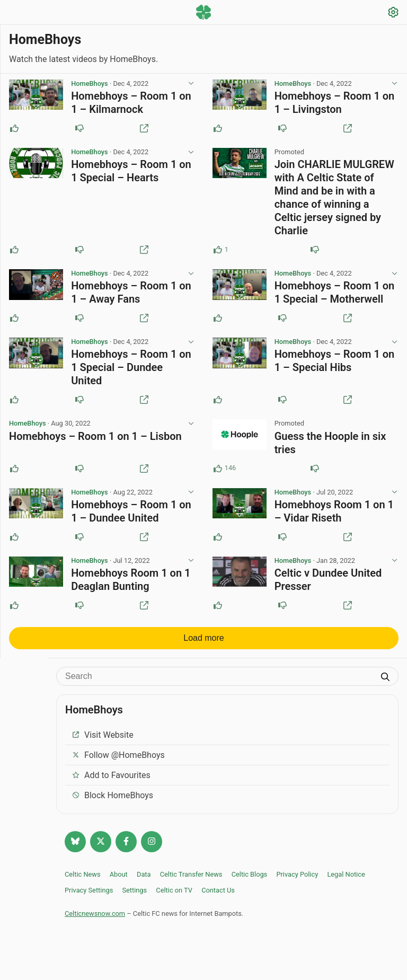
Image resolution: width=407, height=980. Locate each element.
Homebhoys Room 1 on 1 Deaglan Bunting (131, 583)
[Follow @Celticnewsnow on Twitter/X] (101, 845)
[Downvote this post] (79, 129)
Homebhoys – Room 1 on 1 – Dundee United (131, 514)
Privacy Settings (89, 894)
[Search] (219, 680)
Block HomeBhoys (112, 799)
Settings (134, 894)
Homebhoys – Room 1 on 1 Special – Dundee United (131, 369)
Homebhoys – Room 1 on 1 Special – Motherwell (334, 294)
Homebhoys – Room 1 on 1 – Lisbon (95, 439)
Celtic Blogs (250, 878)
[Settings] (393, 14)
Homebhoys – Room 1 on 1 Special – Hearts (131, 172)
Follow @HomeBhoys (118, 759)
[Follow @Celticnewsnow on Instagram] (152, 845)
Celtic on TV (174, 894)
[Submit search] (385, 682)
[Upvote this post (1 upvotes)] (218, 251)
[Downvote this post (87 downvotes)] (315, 471)
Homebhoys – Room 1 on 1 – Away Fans (131, 294)
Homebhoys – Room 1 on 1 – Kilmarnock (131, 103)
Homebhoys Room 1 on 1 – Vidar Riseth (334, 514)
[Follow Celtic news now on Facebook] (126, 845)
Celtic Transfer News (191, 878)
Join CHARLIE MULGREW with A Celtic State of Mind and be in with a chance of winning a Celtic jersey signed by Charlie (334, 198)
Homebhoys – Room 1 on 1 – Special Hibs (334, 363)
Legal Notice (346, 878)
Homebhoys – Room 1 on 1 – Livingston (334, 103)
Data (144, 878)
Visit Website (103, 739)
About (119, 878)
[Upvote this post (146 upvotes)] (218, 471)
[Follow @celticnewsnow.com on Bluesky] (75, 845)
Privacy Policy (297, 878)
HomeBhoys (90, 84)
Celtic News (83, 878)
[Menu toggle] (14, 13)
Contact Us (218, 894)
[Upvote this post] (14, 129)
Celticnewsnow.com (95, 917)
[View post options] (191, 84)
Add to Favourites (111, 779)
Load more (204, 642)
